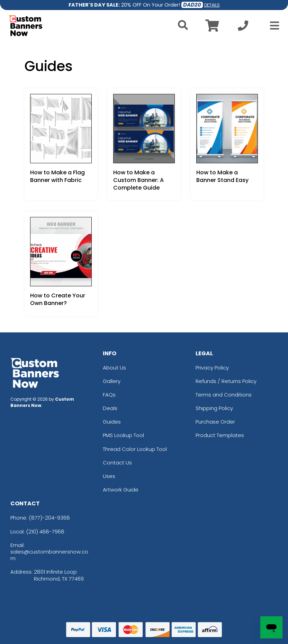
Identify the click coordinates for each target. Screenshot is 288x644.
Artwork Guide (121, 490)
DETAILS (212, 5)
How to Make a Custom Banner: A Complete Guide (138, 180)
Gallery (112, 381)
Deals (110, 408)
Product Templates (220, 435)
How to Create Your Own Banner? (58, 299)
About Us (114, 368)
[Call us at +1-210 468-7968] (243, 28)
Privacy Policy (212, 368)
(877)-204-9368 (49, 518)
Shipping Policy (214, 408)
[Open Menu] (272, 26)
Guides (112, 422)
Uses (109, 476)
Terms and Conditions (224, 395)
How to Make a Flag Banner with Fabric (57, 176)
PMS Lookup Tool (123, 435)
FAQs (109, 395)
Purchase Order (215, 422)
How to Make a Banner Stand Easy (222, 176)
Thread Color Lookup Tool (135, 449)
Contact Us (117, 463)
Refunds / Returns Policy (226, 381)
